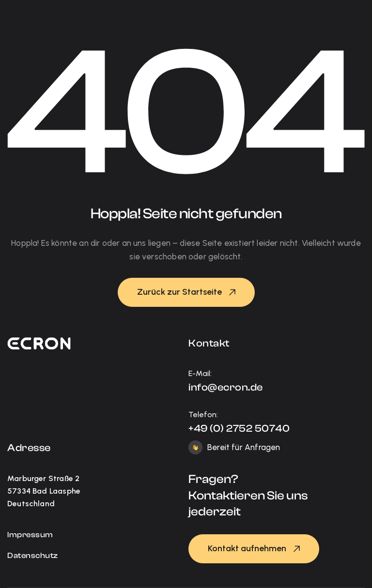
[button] (186, 292)
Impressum (30, 535)
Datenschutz (33, 556)
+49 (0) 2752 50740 (239, 428)
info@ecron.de (226, 387)
